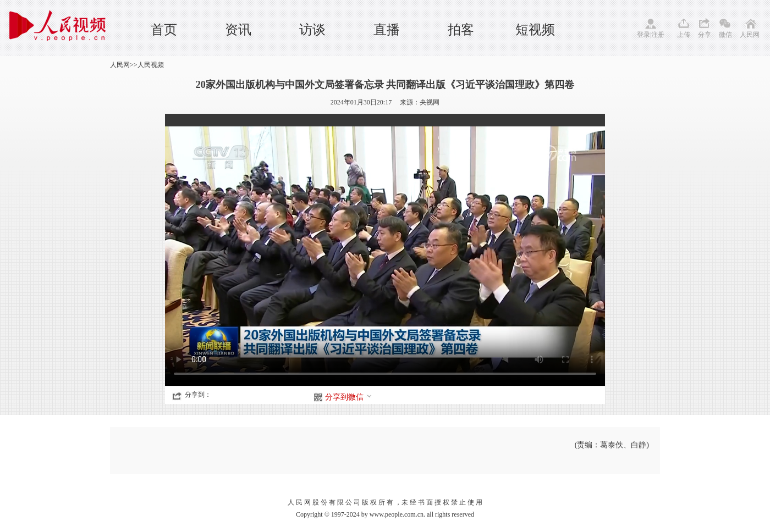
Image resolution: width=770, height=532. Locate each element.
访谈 (312, 30)
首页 (164, 30)
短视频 (535, 30)
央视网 (430, 102)
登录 (643, 35)
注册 (658, 35)
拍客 (461, 30)
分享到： (198, 395)
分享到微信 (349, 397)
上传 (684, 35)
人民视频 (151, 65)
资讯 (238, 30)
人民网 (750, 35)
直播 (387, 30)
